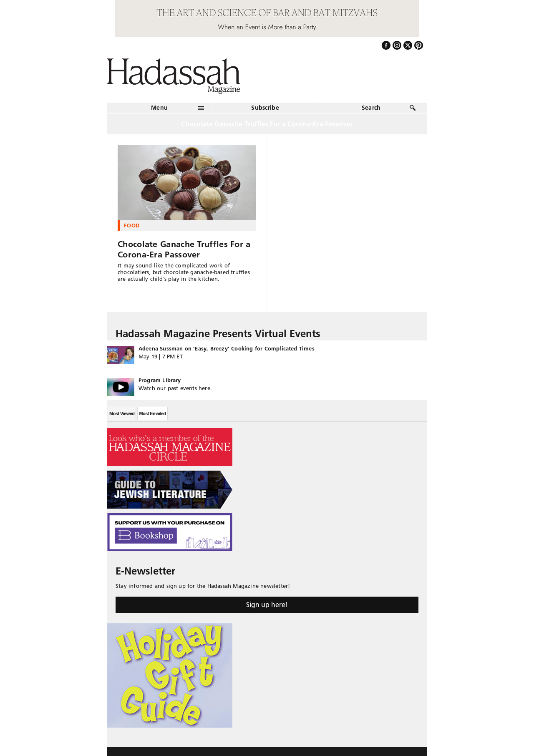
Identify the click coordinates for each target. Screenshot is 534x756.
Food (132, 225)
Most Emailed (152, 413)
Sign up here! (267, 605)
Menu (159, 108)
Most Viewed (122, 413)
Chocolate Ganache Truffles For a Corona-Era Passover (184, 249)
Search (371, 108)
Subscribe (265, 108)
